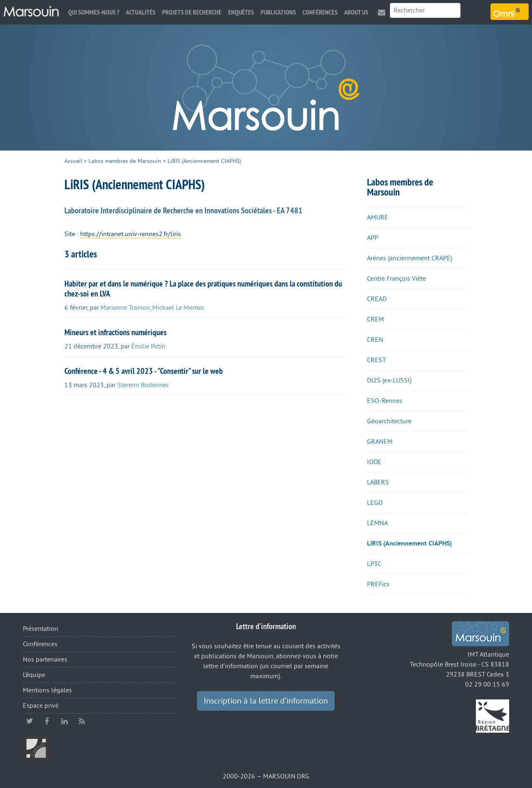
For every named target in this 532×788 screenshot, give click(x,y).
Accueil (73, 161)
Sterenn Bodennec (143, 385)
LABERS (378, 482)
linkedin (64, 721)
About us (356, 12)
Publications (278, 12)
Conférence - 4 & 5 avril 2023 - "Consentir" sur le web (144, 371)
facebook (47, 721)
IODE (374, 462)
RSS (82, 721)
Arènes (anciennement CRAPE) (410, 258)
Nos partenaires (45, 660)
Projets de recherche (192, 12)
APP (373, 238)
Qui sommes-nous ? (94, 12)
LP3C (374, 564)
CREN (375, 340)
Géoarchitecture (389, 421)
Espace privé (41, 706)
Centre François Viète (397, 279)
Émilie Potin (148, 346)
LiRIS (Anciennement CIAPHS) (409, 543)
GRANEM (380, 442)
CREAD (377, 299)
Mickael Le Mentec (178, 308)
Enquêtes (241, 12)
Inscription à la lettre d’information (266, 701)
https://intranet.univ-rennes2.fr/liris (131, 234)
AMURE (378, 217)
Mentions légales (47, 690)
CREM (376, 319)
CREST (377, 360)
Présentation (41, 629)
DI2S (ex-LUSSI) (389, 380)
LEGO (375, 503)
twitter (30, 721)
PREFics (378, 584)
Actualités (141, 12)
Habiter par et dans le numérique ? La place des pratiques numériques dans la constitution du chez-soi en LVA (203, 289)
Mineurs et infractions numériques (116, 332)
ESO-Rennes (385, 401)
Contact (382, 12)
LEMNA (377, 523)
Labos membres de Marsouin (125, 161)
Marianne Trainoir (125, 308)
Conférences (320, 12)
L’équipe (34, 675)
